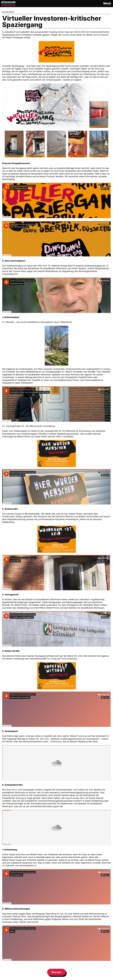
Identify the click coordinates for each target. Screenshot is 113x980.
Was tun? (56, 972)
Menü (107, 3)
